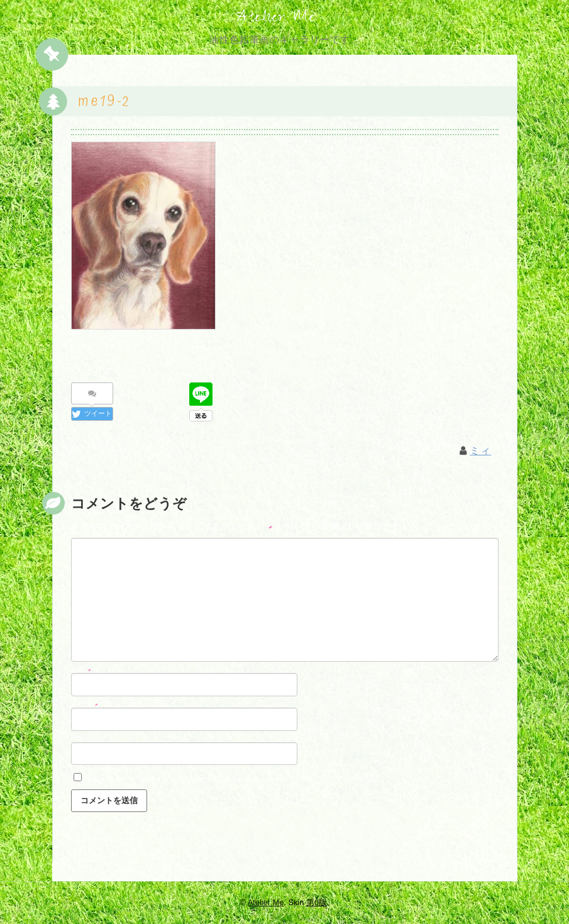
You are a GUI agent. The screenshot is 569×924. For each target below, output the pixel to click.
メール (85, 705)
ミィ (480, 453)
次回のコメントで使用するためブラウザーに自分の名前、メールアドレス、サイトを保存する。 (235, 781)
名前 (81, 671)
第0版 (317, 902)
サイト (81, 740)
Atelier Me (275, 19)
